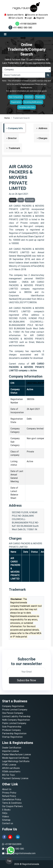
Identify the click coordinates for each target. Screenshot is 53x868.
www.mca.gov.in (40, 91)
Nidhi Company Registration (16, 720)
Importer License (10, 751)
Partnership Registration (14, 733)
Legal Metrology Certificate (16, 761)
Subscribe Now (26, 680)
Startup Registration (12, 737)
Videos (6, 816)
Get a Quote (16, 18)
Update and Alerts (14, 15)
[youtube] (10, 837)
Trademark (14, 148)
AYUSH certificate (11, 768)
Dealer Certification (12, 748)
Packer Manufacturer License (16, 754)
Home (7, 118)
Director (12, 138)
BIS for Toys (8, 775)
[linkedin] (18, 837)
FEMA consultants (11, 771)
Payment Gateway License (15, 778)
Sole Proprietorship (12, 727)
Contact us (8, 823)
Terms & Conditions (12, 803)
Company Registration (13, 706)
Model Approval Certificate (15, 758)
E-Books (6, 810)
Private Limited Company (15, 710)
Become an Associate (37, 15)
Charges (43, 138)
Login (28, 18)
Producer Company (11, 730)
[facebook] (4, 837)
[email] (26, 672)
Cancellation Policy (12, 799)
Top (9, 861)
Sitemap (6, 820)
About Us (7, 789)
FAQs (5, 813)
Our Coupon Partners (12, 806)
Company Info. (16, 128)
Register (39, 18)
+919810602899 (26, 24)
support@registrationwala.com (20, 853)
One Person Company (13, 713)
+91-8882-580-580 (20, 28)
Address (43, 128)
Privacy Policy (9, 793)
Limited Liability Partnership (16, 716)
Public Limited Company (14, 723)
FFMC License (9, 765)
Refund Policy (9, 796)
